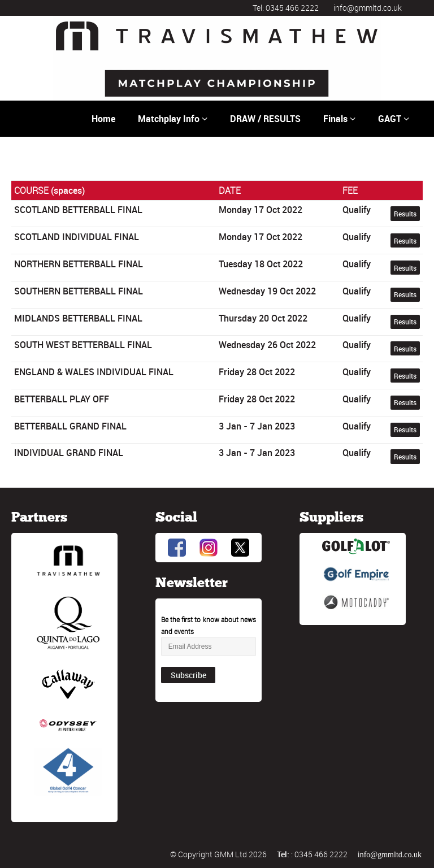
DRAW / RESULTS (265, 119)
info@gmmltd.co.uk (368, 8)
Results (405, 214)
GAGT (394, 119)
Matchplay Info (173, 119)
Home (103, 119)
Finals (339, 119)
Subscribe (188, 675)
